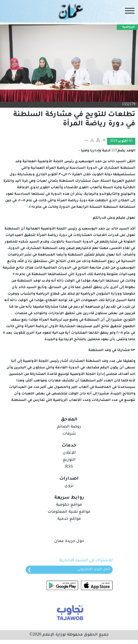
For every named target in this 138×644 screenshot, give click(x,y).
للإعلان (69, 453)
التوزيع (69, 460)
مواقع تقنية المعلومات (69, 512)
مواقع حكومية (69, 505)
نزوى (69, 486)
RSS (69, 467)
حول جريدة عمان (69, 541)
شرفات (69, 434)
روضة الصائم (69, 427)
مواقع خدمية (69, 519)
